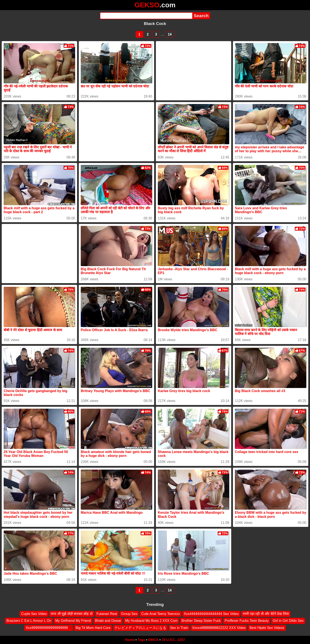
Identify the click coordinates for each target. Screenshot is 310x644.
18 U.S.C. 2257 (173, 640)
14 (170, 34)
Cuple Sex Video (34, 614)
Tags (141, 640)
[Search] (146, 16)
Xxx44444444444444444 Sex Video (211, 614)
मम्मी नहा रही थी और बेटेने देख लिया (266, 614)
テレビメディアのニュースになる (140, 628)
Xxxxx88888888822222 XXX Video (219, 628)
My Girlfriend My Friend (73, 621)
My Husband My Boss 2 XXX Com (151, 621)
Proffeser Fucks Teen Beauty (247, 621)
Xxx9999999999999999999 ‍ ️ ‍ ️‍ (49, 628)
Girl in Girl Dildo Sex (288, 621)
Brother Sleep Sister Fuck (201, 621)
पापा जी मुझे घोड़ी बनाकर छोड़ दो (72, 614)
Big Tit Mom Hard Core (93, 628)
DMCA (153, 640)
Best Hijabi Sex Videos (267, 628)
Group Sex (129, 614)
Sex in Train (179, 628)
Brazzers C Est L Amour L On (29, 621)
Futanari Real (107, 614)
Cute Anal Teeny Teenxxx (160, 614)
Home (130, 640)
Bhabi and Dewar (108, 621)
